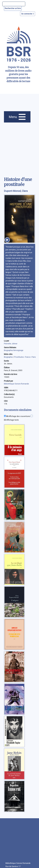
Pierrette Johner (11, 344)
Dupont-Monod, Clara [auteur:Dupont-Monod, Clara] (16, 191)
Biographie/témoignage (14, 350)
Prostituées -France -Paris (25, 357)
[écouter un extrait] (7, 240)
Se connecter (28, 14)
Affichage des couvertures (18, 416)
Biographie (9, 357)
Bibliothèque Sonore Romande (16, 384)
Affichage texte (11, 420)
